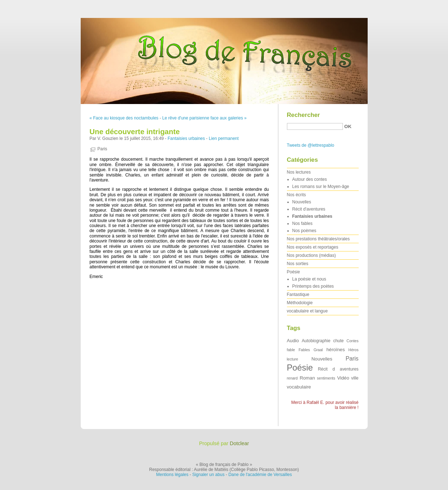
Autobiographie (316, 341)
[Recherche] (315, 126)
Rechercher (303, 115)
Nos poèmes (304, 231)
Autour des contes (310, 179)
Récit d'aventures (309, 209)
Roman (308, 378)
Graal (318, 350)
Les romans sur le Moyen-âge (321, 187)
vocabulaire (299, 387)
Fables (304, 350)
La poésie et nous (309, 279)
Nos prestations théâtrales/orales (318, 239)
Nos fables (303, 223)
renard (293, 378)
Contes (352, 341)
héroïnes (336, 350)
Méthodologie (300, 303)
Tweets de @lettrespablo (311, 145)
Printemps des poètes (313, 286)
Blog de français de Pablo (224, 59)
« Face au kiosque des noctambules (124, 118)
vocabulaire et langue (307, 311)
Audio (293, 341)
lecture (293, 359)
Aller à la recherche (427, 5)
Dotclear (240, 443)
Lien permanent (224, 138)
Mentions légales (172, 475)
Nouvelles (302, 202)
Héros (353, 350)
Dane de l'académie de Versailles (260, 475)
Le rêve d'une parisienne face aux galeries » (204, 118)
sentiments (326, 378)
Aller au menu (392, 5)
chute (338, 341)
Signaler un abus (208, 475)
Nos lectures (299, 172)
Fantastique (298, 295)
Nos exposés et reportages (313, 247)
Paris (102, 149)
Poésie (294, 272)
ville (355, 378)
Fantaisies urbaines (186, 138)
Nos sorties (298, 264)
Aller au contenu (360, 5)
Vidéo (343, 378)
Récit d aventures (338, 369)
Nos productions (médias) (312, 255)
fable (291, 350)
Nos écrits (296, 195)
